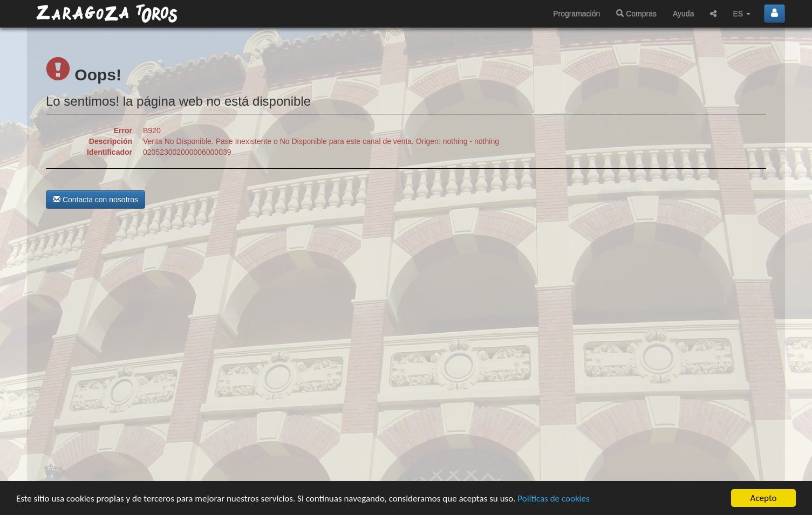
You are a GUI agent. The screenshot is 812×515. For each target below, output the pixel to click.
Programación (576, 13)
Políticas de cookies (553, 499)
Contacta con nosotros (95, 200)
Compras (636, 13)
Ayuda (683, 13)
